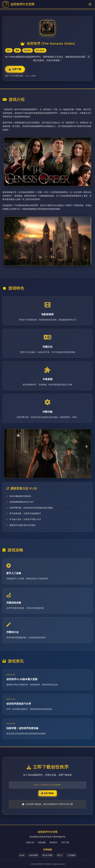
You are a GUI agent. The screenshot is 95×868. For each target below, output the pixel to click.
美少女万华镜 (47, 855)
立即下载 (15, 69)
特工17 (60, 855)
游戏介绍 (30, 842)
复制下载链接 (48, 793)
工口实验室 (71, 855)
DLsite (22, 855)
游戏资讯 (53, 842)
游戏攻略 (42, 842)
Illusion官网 (33, 855)
